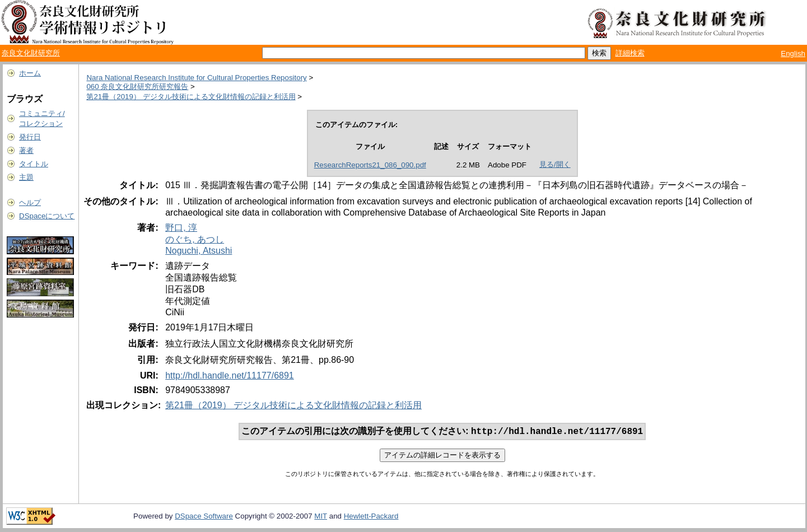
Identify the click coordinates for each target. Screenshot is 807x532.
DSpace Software (204, 517)
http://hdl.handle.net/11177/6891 (230, 375)
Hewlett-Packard (371, 517)
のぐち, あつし (195, 239)
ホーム (30, 73)
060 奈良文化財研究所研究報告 (137, 87)
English (793, 53)
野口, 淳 (181, 228)
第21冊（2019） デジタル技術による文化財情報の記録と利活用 (191, 97)
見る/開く (555, 164)
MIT (321, 517)
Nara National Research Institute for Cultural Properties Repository (196, 78)
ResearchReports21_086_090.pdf (370, 165)
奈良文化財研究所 (31, 53)
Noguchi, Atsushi (199, 251)
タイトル (34, 164)
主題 (26, 177)
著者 (26, 150)
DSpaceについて (47, 216)
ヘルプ (30, 202)
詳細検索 (630, 53)
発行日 (30, 137)
